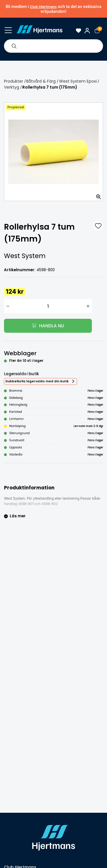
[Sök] (14, 46)
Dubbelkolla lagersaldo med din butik (37, 381)
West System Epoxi (78, 81)
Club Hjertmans (43, 7)
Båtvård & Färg (41, 81)
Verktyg (12, 87)
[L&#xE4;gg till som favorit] (98, 226)
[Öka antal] (88, 306)
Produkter (14, 81)
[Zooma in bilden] (97, 195)
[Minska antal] (8, 306)
